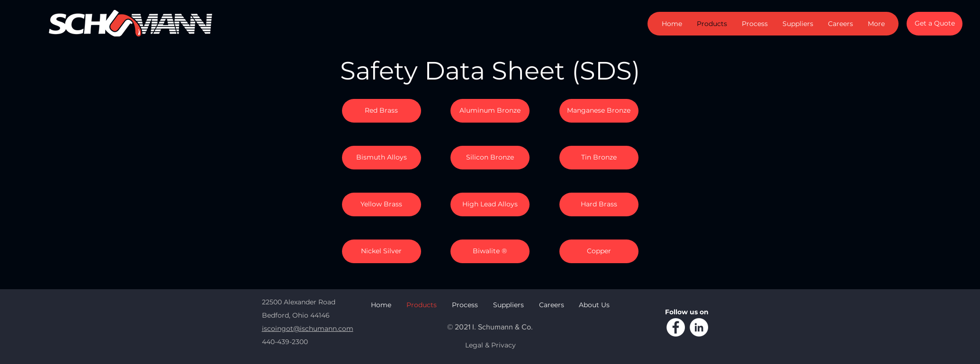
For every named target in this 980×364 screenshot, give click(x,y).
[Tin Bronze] (599, 158)
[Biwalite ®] (490, 251)
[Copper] (599, 251)
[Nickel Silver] (382, 251)
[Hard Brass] (599, 204)
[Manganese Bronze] (599, 111)
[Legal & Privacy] (490, 346)
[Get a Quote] (935, 24)
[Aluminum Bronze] (490, 111)
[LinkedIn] (699, 327)
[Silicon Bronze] (490, 158)
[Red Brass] (382, 111)
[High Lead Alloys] (490, 204)
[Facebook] (676, 327)
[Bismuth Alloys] (382, 158)
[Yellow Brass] (382, 204)
